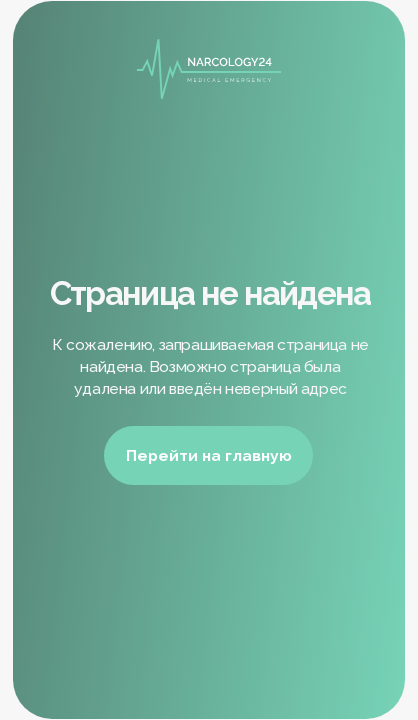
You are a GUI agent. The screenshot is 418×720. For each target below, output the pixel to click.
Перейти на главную (209, 455)
